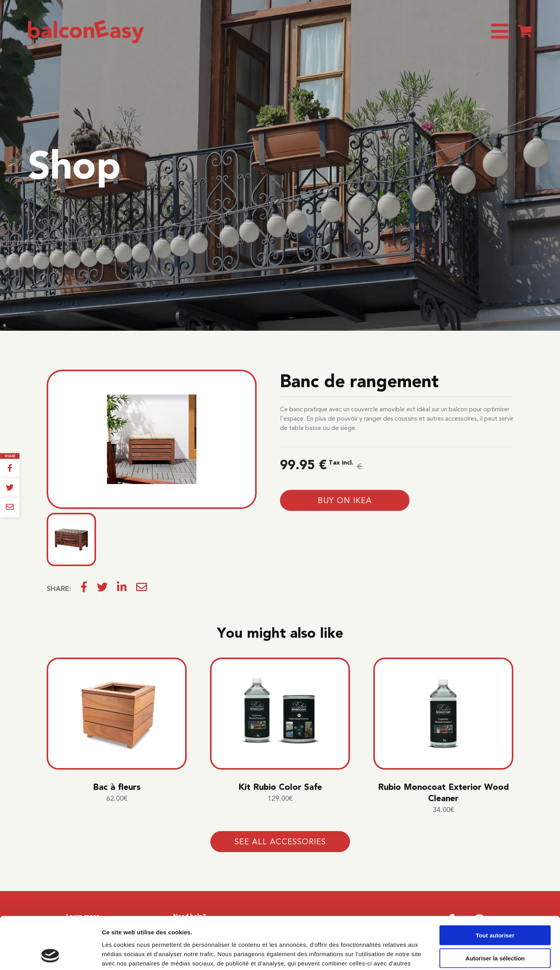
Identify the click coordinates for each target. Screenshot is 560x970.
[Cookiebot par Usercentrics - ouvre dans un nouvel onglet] (50, 955)
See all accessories (280, 842)
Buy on (345, 500)
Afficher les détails (428, 955)
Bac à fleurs (117, 787)
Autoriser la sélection (495, 909)
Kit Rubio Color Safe (280, 787)
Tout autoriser (495, 886)
